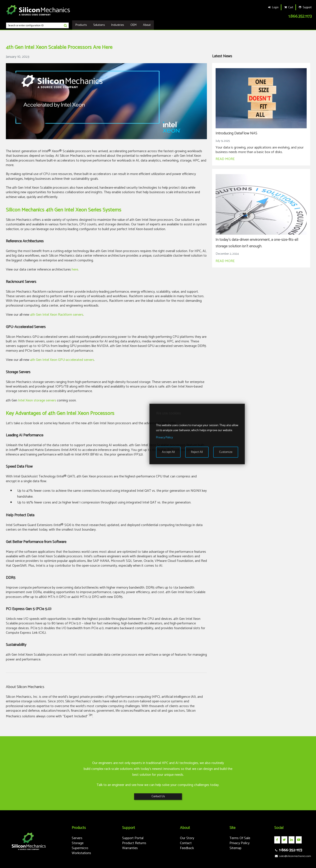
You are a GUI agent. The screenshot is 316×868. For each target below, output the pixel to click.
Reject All (197, 452)
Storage (78, 843)
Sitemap (235, 848)
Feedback (187, 848)
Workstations (81, 853)
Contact (186, 843)
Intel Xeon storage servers (37, 400)
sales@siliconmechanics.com (293, 856)
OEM (133, 25)
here (75, 270)
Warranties (130, 848)
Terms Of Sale (240, 838)
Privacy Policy (239, 843)
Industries (118, 25)
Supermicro (80, 848)
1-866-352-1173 (288, 850)
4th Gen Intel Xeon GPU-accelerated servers (62, 360)
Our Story (187, 838)
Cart (288, 7)
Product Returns (134, 843)
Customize (226, 452)
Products (81, 25)
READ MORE (225, 159)
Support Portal (133, 838)
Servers (77, 838)
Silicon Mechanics (38, 10)
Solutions (99, 25)
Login (273, 7)
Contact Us (158, 796)
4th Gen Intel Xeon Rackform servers (57, 315)
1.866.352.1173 (300, 16)
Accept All (168, 452)
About (147, 25)
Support (305, 7)
